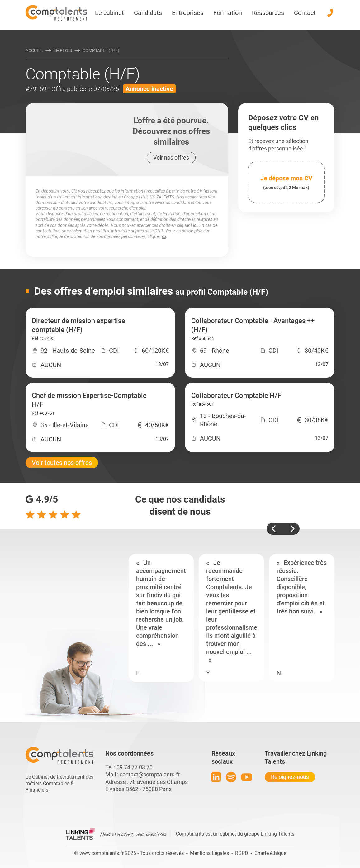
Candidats (148, 13)
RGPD (242, 853)
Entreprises (188, 13)
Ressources (268, 13)
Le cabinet (109, 13)
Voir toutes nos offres (62, 463)
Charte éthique (270, 853)
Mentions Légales (209, 853)
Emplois (63, 50)
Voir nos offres (171, 157)
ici (195, 225)
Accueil (34, 50)
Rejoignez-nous (290, 777)
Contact (305, 13)
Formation (228, 13)
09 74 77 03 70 (135, 767)
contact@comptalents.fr (150, 774)
